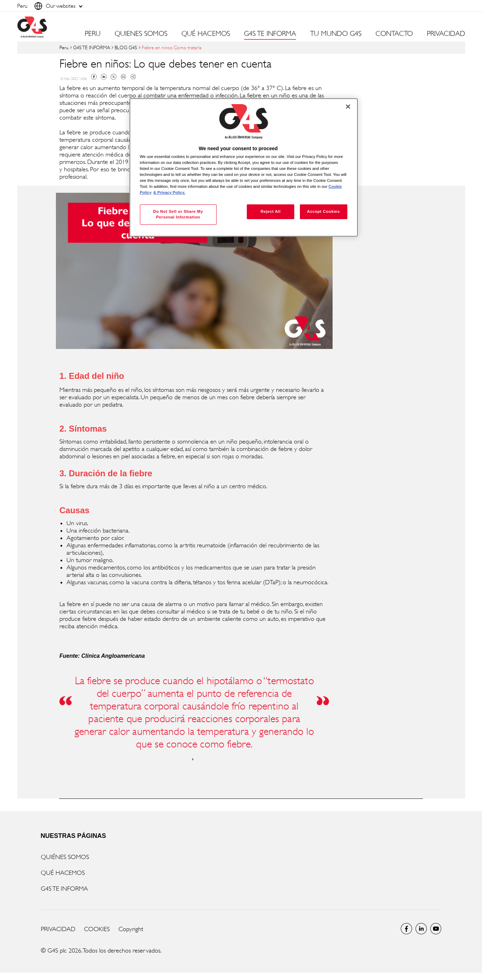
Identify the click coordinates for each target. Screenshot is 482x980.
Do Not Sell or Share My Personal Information (178, 214)
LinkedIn (421, 929)
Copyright (131, 929)
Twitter (114, 77)
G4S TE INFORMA (92, 47)
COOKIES (97, 929)
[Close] (348, 107)
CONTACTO (394, 34)
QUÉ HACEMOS (63, 873)
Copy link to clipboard (133, 77)
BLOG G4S (126, 47)
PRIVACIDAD (446, 34)
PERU (93, 34)
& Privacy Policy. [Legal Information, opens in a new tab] (169, 192)
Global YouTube (436, 929)
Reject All (271, 211)
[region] (244, 168)
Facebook (94, 77)
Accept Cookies (323, 211)
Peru (64, 47)
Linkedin (104, 77)
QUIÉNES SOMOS (65, 857)
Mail (123, 77)
